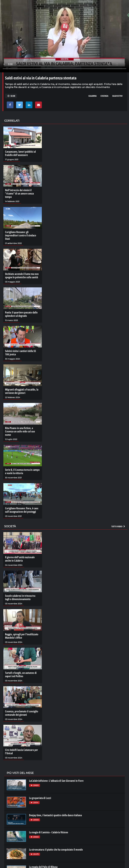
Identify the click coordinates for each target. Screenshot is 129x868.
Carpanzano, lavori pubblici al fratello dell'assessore (20, 153)
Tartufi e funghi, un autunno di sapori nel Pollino (21, 674)
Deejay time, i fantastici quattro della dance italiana (55, 815)
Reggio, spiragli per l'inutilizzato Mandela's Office (22, 636)
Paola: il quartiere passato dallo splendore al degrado (21, 314)
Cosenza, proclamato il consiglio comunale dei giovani (22, 713)
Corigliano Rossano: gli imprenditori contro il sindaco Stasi (21, 235)
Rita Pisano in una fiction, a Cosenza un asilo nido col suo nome (20, 431)
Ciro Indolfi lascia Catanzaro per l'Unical (21, 752)
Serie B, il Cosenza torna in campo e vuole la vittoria (22, 471)
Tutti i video (118, 526)
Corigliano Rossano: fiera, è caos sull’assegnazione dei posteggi (22, 510)
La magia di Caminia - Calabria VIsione (49, 832)
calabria (92, 96)
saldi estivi (117, 96)
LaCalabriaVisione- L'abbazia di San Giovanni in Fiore (56, 781)
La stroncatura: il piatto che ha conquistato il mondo (56, 850)
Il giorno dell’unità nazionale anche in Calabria (20, 559)
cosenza (104, 96)
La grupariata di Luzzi (40, 798)
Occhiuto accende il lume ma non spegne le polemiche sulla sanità (22, 276)
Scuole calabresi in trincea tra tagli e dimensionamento (20, 597)
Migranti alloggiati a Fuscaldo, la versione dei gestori (22, 391)
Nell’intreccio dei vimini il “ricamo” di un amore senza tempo (19, 194)
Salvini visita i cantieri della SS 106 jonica (20, 353)
